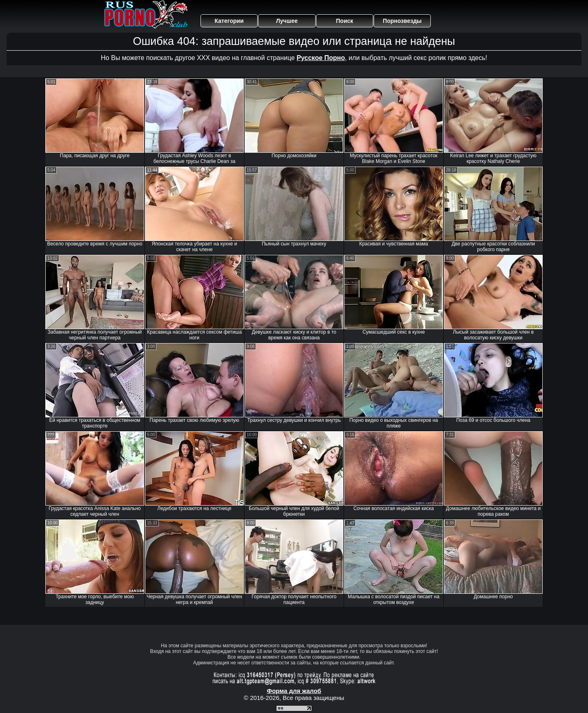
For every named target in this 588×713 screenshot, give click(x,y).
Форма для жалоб (294, 691)
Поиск (345, 21)
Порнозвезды (402, 21)
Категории (229, 21)
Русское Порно (321, 58)
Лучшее (287, 21)
